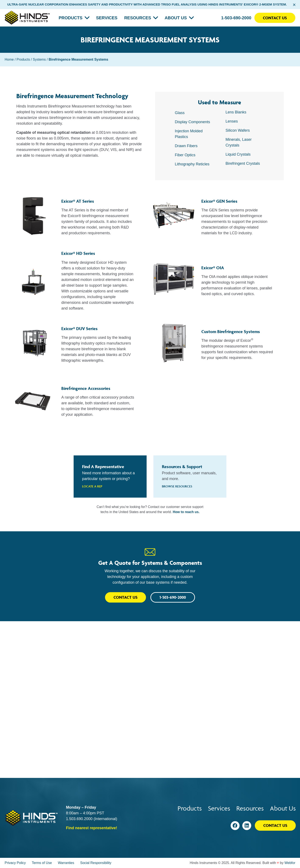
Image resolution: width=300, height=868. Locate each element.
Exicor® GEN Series (219, 201)
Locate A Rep (92, 486)
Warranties (66, 863)
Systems (39, 59)
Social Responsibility (96, 863)
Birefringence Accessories (86, 388)
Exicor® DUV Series (79, 329)
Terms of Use (42, 863)
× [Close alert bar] (294, 5)
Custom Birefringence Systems (231, 331)
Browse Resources (177, 486)
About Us (176, 18)
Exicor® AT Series (78, 201)
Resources (138, 18)
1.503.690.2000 (79, 819)
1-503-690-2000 (236, 18)
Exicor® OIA (213, 268)
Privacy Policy (15, 863)
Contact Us (275, 18)
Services (107, 18)
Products (70, 18)
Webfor (290, 863)
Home (9, 59)
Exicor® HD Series (78, 253)
